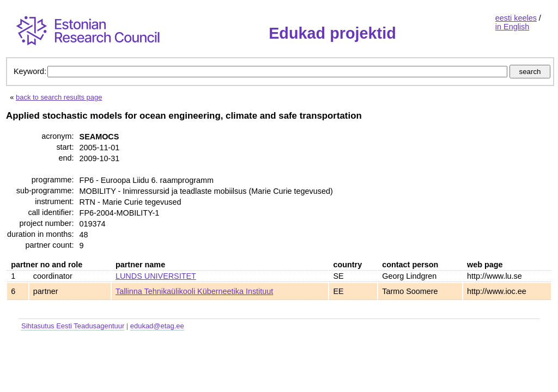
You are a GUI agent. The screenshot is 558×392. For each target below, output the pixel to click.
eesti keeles (516, 18)
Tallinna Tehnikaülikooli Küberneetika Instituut (194, 291)
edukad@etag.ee (157, 326)
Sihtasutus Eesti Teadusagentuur (73, 326)
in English (512, 27)
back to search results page (59, 97)
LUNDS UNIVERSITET (156, 276)
